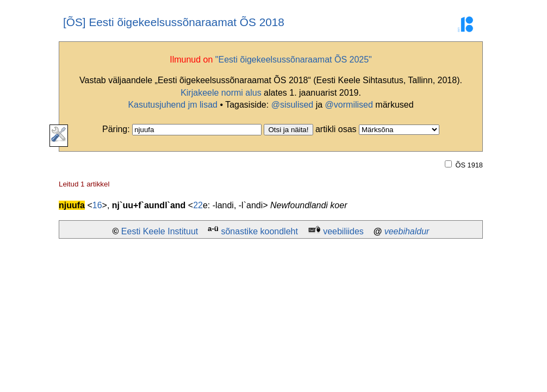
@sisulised (293, 105)
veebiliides (343, 231)
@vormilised (349, 105)
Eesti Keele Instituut (160, 231)
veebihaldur (407, 231)
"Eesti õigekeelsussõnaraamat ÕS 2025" (294, 60)
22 (198, 205)
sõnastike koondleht (259, 231)
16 (97, 205)
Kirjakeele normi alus (221, 93)
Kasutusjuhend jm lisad (173, 105)
